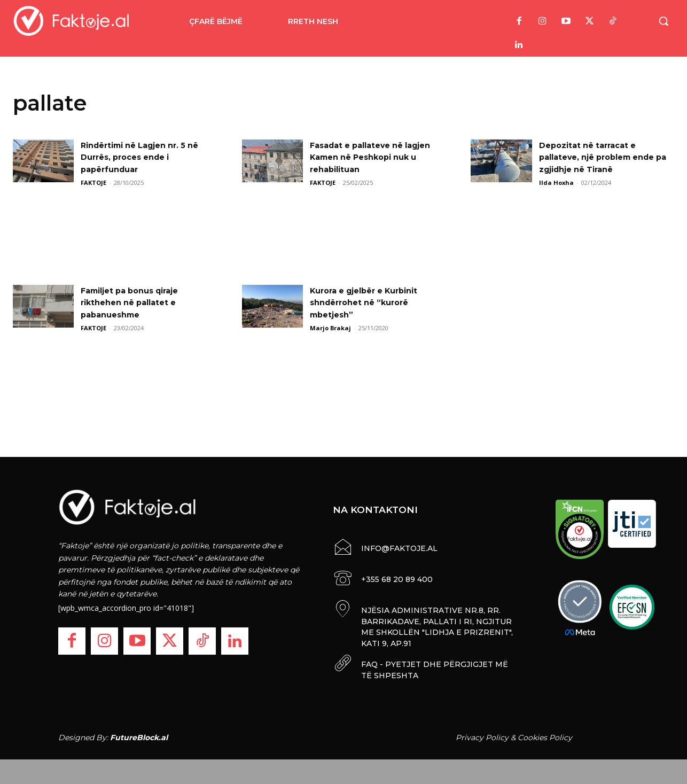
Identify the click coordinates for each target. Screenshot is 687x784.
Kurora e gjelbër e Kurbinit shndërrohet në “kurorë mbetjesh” (371, 302)
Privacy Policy (482, 735)
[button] (663, 21)
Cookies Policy (545, 735)
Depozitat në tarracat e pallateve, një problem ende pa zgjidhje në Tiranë (604, 157)
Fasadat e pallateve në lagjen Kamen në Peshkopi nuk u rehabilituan (372, 157)
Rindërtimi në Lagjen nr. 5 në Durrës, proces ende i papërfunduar (147, 157)
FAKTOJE (93, 183)
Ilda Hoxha (556, 183)
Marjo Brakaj (330, 328)
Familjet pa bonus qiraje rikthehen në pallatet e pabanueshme (136, 302)
